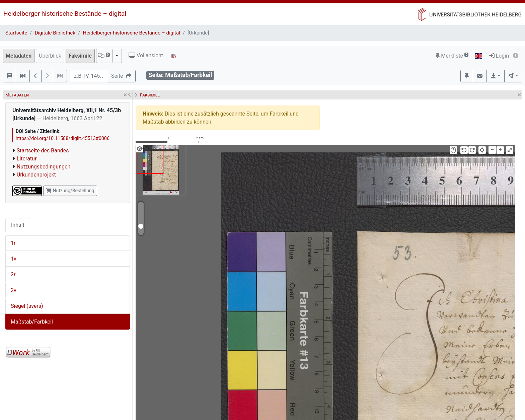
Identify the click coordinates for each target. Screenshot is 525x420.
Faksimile (80, 56)
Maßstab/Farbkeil (32, 322)
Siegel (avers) (27, 306)
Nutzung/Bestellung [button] (70, 191)
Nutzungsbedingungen (44, 167)
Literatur (27, 159)
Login (499, 56)
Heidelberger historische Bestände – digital (65, 14)
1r (13, 243)
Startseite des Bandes (43, 151)
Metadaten (19, 56)
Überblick (50, 56)
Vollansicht (146, 55)
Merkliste (452, 56)
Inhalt (18, 225)
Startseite (16, 33)
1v (14, 259)
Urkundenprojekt (36, 175)
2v (14, 290)
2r (13, 274)
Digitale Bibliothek (55, 33)
